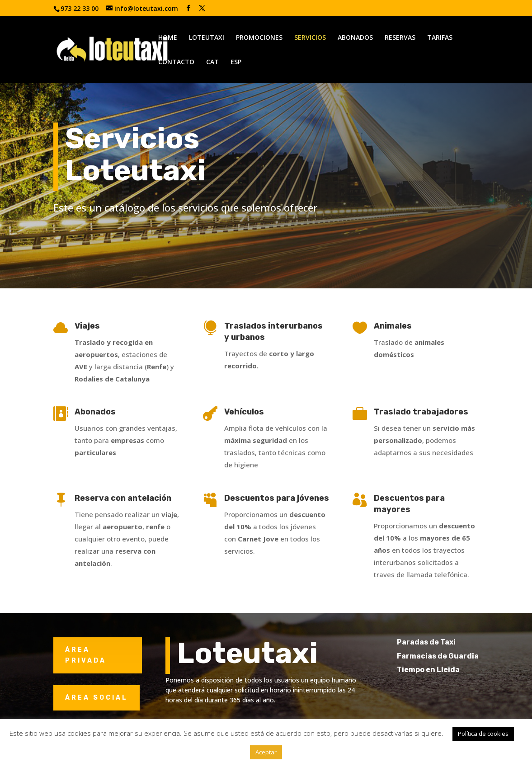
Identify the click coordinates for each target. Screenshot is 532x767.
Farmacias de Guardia (454, 656)
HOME (168, 38)
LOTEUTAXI (207, 38)
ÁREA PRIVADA (86, 655)
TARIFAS (440, 38)
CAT (212, 62)
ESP (236, 62)
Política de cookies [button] (483, 734)
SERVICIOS (310, 38)
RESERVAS (400, 38)
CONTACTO (176, 62)
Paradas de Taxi (443, 642)
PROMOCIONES (259, 38)
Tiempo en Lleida (445, 670)
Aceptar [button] (266, 752)
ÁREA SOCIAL (97, 698)
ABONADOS (355, 38)
